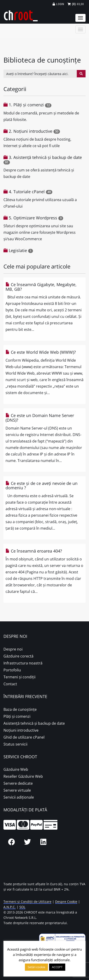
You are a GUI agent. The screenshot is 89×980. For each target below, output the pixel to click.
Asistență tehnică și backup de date (34, 723)
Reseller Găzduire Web (23, 776)
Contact (10, 684)
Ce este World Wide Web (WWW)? (41, 352)
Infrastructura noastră (23, 663)
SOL (22, 907)
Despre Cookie (66, 902)
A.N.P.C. (10, 907)
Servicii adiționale (19, 797)
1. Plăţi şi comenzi (26, 105)
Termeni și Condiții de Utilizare (27, 902)
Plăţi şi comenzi (17, 716)
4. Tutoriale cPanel (27, 192)
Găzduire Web (16, 769)
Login (58, 4)
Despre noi (13, 649)
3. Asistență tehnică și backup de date (45, 157)
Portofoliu (12, 670)
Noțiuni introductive (21, 730)
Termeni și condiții (19, 677)
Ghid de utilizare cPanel (24, 737)
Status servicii (15, 744)
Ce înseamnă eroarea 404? (34, 551)
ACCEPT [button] (57, 967)
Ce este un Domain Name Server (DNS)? (40, 418)
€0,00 (76, 4)
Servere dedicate (18, 783)
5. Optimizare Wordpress (33, 218)
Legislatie (18, 250)
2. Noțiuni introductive (31, 131)
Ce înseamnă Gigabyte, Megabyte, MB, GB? (41, 287)
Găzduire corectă (18, 656)
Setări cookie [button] (36, 967)
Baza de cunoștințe (20, 709)
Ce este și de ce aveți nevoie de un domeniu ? (42, 486)
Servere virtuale (17, 790)
